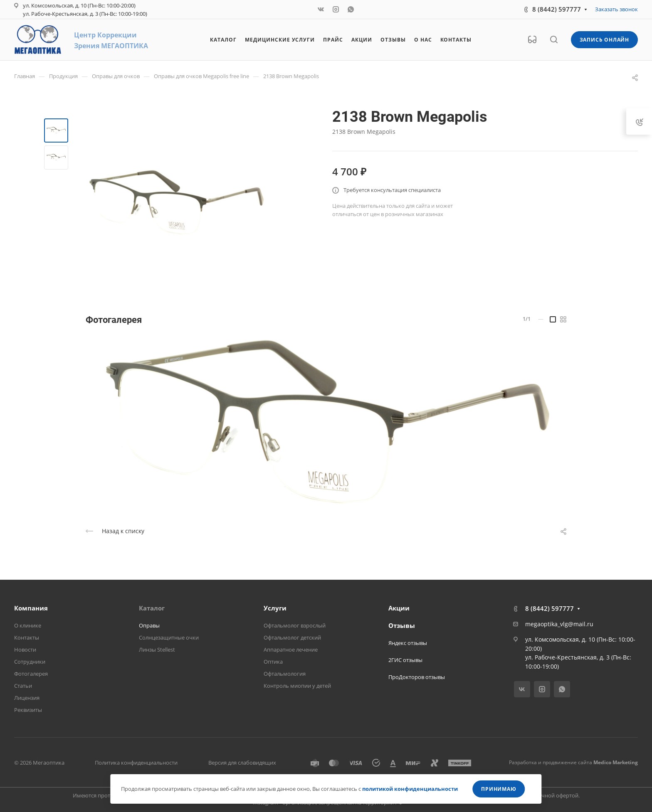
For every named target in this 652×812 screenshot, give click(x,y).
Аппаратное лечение (291, 650)
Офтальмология (285, 674)
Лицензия (27, 698)
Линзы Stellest (157, 650)
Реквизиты (28, 710)
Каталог (152, 608)
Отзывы (402, 625)
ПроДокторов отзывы (417, 677)
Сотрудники (30, 662)
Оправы (149, 625)
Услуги (275, 608)
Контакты (27, 637)
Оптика (273, 662)
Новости (25, 650)
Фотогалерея (31, 674)
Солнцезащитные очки (169, 637)
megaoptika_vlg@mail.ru (559, 624)
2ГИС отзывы (405, 660)
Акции (399, 608)
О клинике (28, 625)
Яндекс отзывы (408, 643)
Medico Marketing (616, 762)
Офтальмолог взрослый (295, 625)
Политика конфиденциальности (136, 763)
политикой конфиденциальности (410, 789)
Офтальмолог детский (292, 637)
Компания (31, 608)
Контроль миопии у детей (297, 686)
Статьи (23, 686)
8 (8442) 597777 (557, 9)
